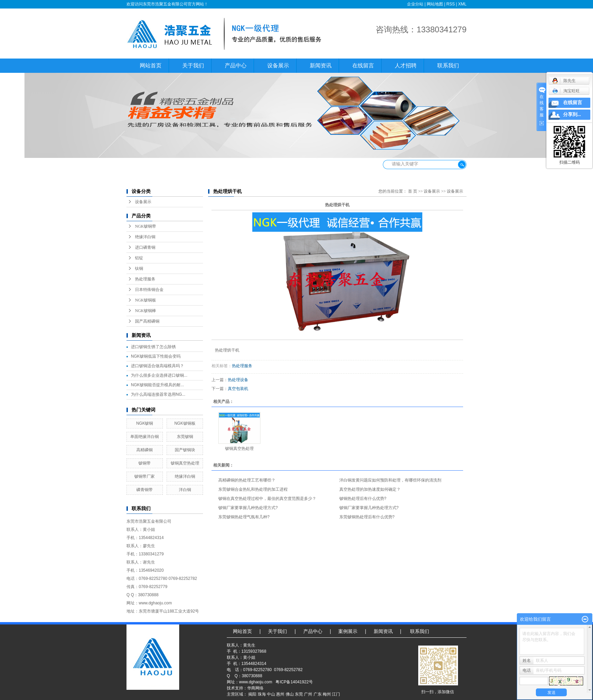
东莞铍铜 (185, 437)
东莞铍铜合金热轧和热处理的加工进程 (253, 489)
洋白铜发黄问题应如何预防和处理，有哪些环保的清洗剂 (390, 480)
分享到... (572, 115)
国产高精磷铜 (147, 321)
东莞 (299, 694)
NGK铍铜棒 (146, 311)
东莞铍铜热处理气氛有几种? (244, 517)
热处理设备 (238, 380)
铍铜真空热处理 (185, 463)
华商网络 (255, 688)
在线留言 (363, 66)
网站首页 (151, 66)
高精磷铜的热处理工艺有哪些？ (247, 480)
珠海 (262, 694)
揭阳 (252, 694)
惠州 (280, 694)
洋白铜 (185, 490)
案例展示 (348, 631)
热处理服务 (145, 279)
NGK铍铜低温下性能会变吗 (156, 356)
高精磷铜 (145, 450)
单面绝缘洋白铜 (145, 437)
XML (462, 4)
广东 (318, 694)
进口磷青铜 (145, 247)
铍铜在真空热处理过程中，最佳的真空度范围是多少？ (267, 499)
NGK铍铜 (145, 423)
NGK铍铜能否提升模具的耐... (157, 385)
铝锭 (139, 258)
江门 (336, 694)
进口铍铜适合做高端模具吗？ (157, 366)
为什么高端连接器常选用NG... (158, 394)
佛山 (290, 694)
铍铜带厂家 (145, 476)
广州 (308, 694)
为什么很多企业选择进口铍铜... (159, 375)
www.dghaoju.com (256, 682)
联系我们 (448, 66)
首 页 (413, 191)
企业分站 (415, 4)
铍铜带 (145, 463)
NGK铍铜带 (146, 226)
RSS (451, 4)
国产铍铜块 (185, 450)
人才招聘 (406, 66)
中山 (271, 694)
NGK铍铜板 (146, 300)
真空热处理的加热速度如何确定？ (370, 489)
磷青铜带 (145, 490)
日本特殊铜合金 (149, 290)
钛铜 (139, 268)
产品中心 (236, 66)
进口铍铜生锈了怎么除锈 (153, 347)
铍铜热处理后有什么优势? (363, 499)
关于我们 (193, 66)
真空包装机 (238, 389)
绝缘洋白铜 (145, 237)
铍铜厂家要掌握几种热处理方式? (248, 508)
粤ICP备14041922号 (294, 682)
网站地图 (435, 4)
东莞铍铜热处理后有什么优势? (367, 517)
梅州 (327, 694)
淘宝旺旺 (566, 91)
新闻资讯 (321, 66)
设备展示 (278, 66)
